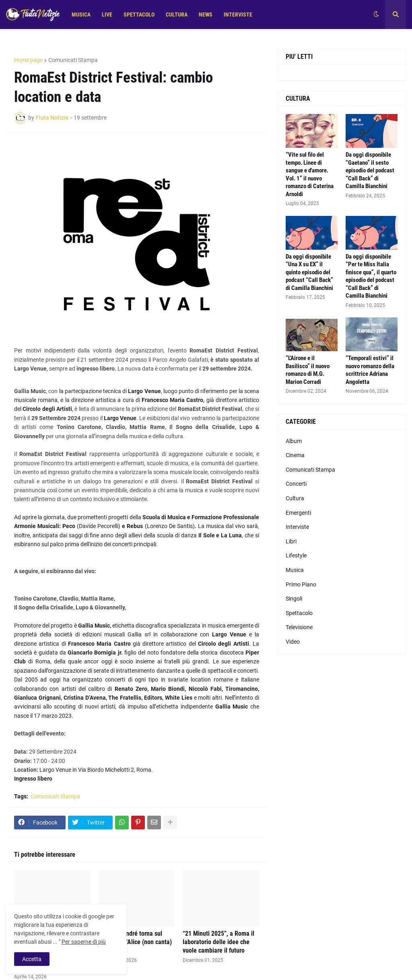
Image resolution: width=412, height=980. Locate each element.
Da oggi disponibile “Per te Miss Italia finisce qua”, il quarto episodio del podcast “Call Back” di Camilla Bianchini (371, 276)
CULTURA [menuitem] (177, 15)
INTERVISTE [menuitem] (238, 15)
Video (293, 642)
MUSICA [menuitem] (81, 15)
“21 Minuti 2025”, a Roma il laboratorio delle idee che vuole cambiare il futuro (218, 942)
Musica (295, 570)
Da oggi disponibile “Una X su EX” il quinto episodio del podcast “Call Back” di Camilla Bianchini (309, 272)
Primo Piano (301, 584)
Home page (28, 60)
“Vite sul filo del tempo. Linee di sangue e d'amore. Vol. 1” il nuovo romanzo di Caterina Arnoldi (310, 174)
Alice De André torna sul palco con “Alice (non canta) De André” (135, 942)
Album (294, 441)
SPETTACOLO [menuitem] (139, 15)
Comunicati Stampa (73, 60)
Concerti (296, 484)
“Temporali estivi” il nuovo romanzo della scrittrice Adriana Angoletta (370, 370)
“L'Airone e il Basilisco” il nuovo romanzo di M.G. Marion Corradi (308, 370)
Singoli (294, 599)
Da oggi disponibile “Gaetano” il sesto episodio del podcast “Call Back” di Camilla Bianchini (370, 170)
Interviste (297, 527)
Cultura (295, 498)
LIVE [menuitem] (107, 15)
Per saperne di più (84, 942)
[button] (376, 15)
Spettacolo (299, 613)
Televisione (299, 627)
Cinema (295, 455)
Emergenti (298, 513)
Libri (291, 541)
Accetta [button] (32, 959)
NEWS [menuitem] (206, 15)
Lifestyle (296, 555)
